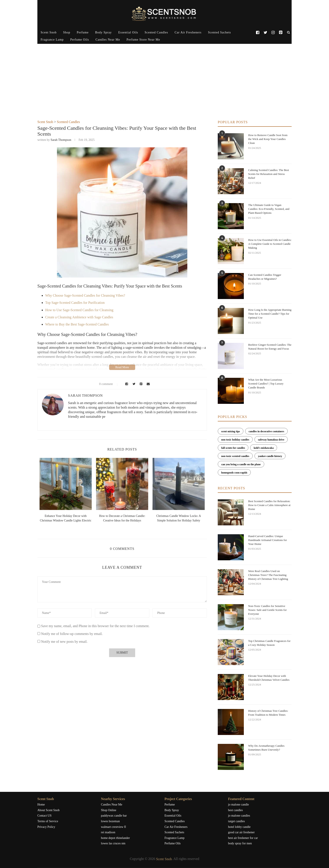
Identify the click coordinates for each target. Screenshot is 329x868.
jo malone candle (239, 805)
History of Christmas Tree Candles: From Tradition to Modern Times (268, 713)
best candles (236, 810)
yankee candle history (270, 456)
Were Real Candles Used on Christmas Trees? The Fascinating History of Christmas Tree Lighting (268, 575)
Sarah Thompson (61, 140)
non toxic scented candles (235, 456)
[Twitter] (265, 33)
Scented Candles (156, 32)
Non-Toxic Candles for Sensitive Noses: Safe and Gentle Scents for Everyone (267, 610)
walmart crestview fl (114, 827)
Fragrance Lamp (52, 40)
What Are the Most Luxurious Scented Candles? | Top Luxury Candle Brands (266, 384)
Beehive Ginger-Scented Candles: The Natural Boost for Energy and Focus (270, 347)
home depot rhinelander (115, 838)
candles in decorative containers (266, 431)
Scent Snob (49, 32)
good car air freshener (241, 832)
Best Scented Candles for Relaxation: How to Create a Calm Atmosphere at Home (269, 505)
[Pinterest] (281, 33)
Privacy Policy (46, 827)
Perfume (83, 32)
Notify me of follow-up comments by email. (72, 634)
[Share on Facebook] (126, 384)
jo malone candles (239, 816)
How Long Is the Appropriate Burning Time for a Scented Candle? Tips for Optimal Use (270, 314)
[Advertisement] (164, 87)
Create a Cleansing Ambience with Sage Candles (79, 317)
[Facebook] (258, 33)
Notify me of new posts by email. (64, 642)
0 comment (103, 384)
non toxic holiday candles (235, 440)
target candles (237, 821)
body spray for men (240, 843)
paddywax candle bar (114, 816)
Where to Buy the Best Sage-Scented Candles (77, 324)
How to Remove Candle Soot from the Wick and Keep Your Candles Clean (268, 139)
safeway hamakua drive (271, 440)
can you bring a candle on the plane (241, 464)
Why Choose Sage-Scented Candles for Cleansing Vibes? (85, 295)
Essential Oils (128, 32)
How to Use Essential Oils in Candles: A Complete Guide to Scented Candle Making (270, 244)
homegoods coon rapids (234, 473)
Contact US (44, 816)
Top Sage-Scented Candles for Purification (75, 303)
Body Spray (104, 32)
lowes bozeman (110, 821)
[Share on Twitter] (133, 384)
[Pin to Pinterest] (140, 384)
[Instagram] (273, 33)
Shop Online (109, 810)
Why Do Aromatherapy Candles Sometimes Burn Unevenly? (266, 748)
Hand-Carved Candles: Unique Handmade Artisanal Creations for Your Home (268, 540)
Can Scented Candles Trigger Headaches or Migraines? (265, 277)
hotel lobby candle (239, 827)
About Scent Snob (48, 810)
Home (41, 805)
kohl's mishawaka (264, 448)
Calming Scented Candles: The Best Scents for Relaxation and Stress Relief (269, 174)
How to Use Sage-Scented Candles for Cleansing (79, 310)
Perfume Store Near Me (143, 40)
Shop (67, 32)
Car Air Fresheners (188, 32)
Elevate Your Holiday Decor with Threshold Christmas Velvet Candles (269, 678)
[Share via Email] (147, 384)
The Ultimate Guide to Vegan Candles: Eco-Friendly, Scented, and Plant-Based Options (269, 209)
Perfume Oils (80, 40)
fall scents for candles (233, 448)
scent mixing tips (231, 431)
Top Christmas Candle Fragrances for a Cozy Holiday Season (269, 643)
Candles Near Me (108, 40)
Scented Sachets (219, 32)
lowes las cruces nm (113, 843)
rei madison (108, 832)
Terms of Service (48, 821)
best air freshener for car (243, 838)
